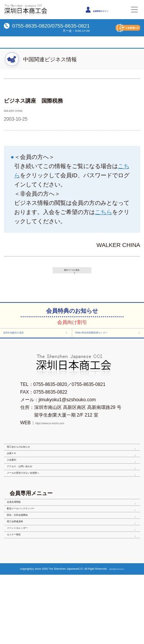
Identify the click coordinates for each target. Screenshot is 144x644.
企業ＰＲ (73, 472)
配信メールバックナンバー (73, 554)
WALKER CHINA (21, 110)
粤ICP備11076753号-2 (118, 638)
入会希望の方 (117, 28)
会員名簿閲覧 (73, 542)
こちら (103, 212)
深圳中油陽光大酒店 (37, 339)
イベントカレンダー (73, 590)
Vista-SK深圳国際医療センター (110, 339)
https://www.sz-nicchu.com (62, 433)
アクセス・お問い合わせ (73, 496)
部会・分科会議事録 (73, 566)
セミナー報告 (73, 602)
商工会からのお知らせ (73, 461)
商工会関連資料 (73, 578)
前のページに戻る (75, 270)
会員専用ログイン (104, 10)
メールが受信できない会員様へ (73, 508)
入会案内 (73, 484)
